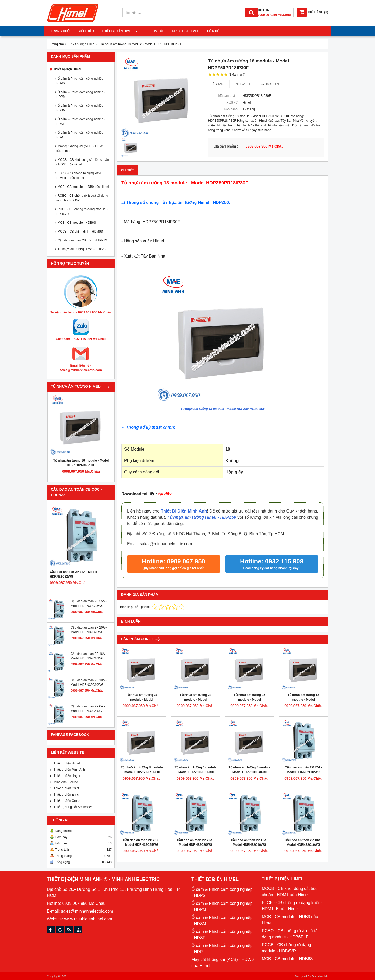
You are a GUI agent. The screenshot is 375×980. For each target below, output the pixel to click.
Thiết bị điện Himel (120, 31)
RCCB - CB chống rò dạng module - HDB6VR (82, 212)
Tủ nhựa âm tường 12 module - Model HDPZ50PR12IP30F (303, 700)
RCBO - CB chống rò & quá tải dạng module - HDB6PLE (82, 198)
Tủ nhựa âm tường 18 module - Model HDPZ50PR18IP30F (223, 409)
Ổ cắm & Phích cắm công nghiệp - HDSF (81, 121)
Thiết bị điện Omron (67, 801)
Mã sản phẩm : (229, 96)
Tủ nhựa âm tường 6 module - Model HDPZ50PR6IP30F (196, 770)
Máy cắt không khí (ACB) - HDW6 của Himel (80, 149)
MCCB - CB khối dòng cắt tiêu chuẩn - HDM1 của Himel (83, 162)
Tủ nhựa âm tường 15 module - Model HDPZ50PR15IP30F (249, 700)
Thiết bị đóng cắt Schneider (73, 807)
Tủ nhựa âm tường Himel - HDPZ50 (82, 249)
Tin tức (152, 31)
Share (219, 84)
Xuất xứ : (233, 103)
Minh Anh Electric (66, 782)
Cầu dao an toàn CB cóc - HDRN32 (82, 240)
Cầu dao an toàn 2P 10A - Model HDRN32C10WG (303, 842)
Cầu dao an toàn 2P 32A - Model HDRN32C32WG (73, 574)
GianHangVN (320, 976)
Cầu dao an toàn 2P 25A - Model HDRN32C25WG (142, 842)
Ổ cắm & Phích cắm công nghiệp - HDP (81, 135)
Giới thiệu (86, 31)
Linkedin (270, 84)
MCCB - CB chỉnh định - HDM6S (80, 232)
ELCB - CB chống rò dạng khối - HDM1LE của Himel (79, 176)
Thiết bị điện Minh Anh (69, 770)
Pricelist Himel (179, 31)
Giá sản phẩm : (226, 146)
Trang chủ (60, 31)
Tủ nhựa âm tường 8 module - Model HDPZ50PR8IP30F (142, 770)
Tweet (243, 84)
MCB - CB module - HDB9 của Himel (83, 187)
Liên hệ (207, 31)
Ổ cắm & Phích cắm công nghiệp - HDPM (81, 94)
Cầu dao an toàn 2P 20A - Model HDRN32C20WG (196, 842)
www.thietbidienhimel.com (88, 919)
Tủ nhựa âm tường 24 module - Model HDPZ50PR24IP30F (195, 700)
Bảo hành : (232, 109)
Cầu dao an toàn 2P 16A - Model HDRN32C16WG (249, 842)
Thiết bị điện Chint (66, 788)
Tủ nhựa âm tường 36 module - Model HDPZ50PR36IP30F (81, 463)
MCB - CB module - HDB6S (77, 223)
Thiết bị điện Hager (67, 776)
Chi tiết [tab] (127, 170)
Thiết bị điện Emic (66, 795)
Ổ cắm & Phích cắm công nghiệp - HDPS (81, 81)
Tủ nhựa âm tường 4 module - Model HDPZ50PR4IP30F (250, 770)
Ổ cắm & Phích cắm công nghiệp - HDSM (81, 108)
